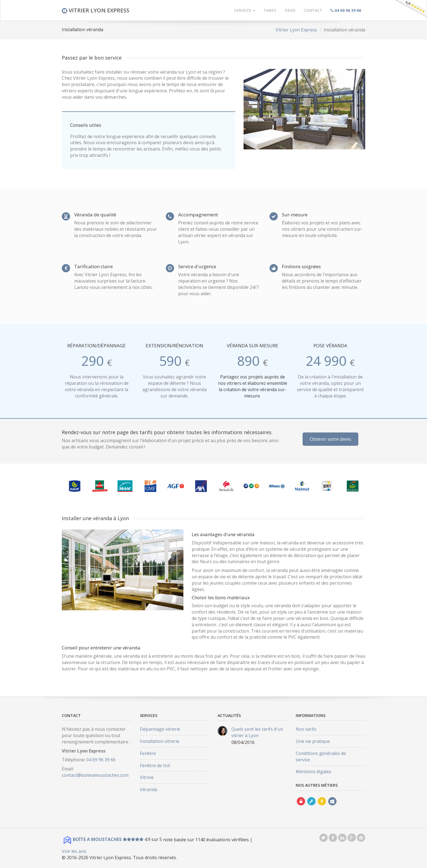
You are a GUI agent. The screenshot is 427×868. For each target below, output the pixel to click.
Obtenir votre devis (330, 439)
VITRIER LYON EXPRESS (96, 10)
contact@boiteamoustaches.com (95, 775)
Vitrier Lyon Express (296, 30)
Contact (313, 10)
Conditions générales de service (321, 757)
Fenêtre (148, 753)
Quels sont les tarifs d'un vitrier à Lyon (257, 732)
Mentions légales (313, 772)
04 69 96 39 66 (101, 760)
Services (245, 10)
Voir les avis (74, 851)
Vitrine (147, 777)
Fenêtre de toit (155, 765)
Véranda (149, 789)
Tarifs (270, 10)
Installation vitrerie (160, 741)
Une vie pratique (313, 741)
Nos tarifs (306, 729)
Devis (290, 10)
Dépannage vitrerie (160, 729)
